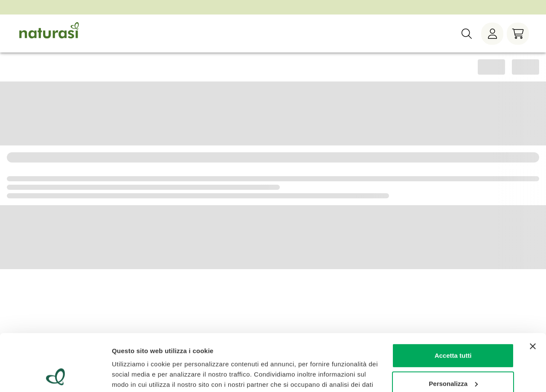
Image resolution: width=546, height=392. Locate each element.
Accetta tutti (453, 302)
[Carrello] (518, 34)
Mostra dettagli (135, 375)
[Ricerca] (467, 34)
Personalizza (453, 330)
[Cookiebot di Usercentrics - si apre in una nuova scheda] (55, 375)
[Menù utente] (492, 34)
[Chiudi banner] (533, 293)
